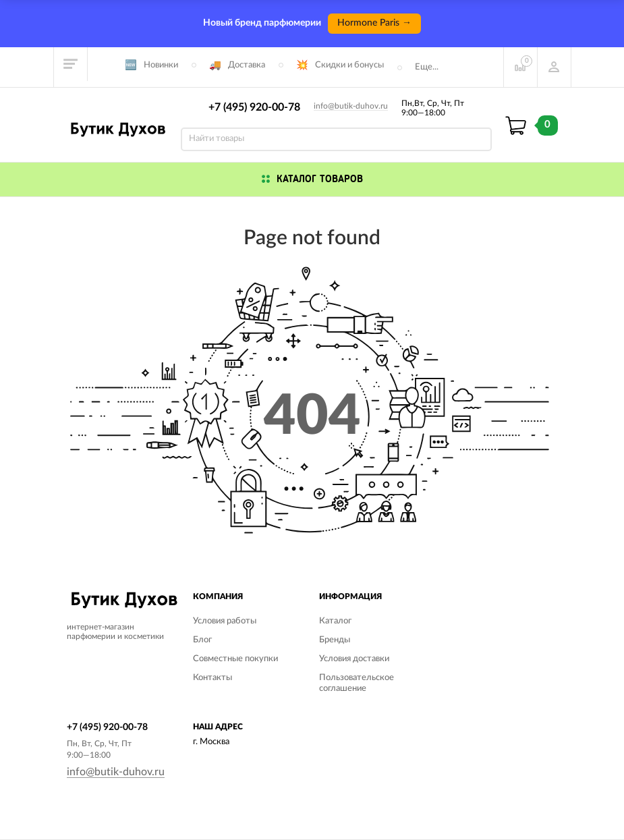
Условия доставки (354, 659)
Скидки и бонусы (349, 65)
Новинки (161, 65)
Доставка (247, 65)
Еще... (427, 67)
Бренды (335, 640)
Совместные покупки (235, 659)
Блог (202, 640)
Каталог (335, 621)
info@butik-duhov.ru (351, 106)
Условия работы (225, 621)
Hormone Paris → (374, 23)
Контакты (212, 678)
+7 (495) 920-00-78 (254, 107)
